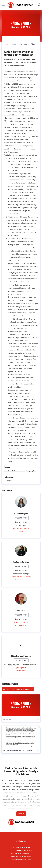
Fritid (6, 471)
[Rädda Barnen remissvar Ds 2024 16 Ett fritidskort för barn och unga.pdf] (21, 736)
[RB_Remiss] (21, 705)
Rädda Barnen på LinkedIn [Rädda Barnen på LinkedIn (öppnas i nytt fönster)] (21, 853)
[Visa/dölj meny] (3, 5)
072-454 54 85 (21, 625)
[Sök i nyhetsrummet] (39, 5)
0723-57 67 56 (21, 531)
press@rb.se (21, 668)
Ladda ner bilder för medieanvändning (18, 689)
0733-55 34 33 (21, 580)
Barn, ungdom (31, 471)
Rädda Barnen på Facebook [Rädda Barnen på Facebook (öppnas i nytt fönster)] (21, 856)
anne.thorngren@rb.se (21, 528)
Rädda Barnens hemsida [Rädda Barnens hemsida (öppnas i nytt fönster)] (21, 847)
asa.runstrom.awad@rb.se (21, 577)
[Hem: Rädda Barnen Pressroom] (20, 5)
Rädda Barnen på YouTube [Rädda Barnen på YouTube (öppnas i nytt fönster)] (21, 859)
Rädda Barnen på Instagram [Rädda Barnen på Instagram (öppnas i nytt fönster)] (21, 850)
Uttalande (8, 480)
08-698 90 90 (21, 671)
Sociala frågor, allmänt (17, 471)
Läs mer (21, 814)
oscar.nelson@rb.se (21, 622)
